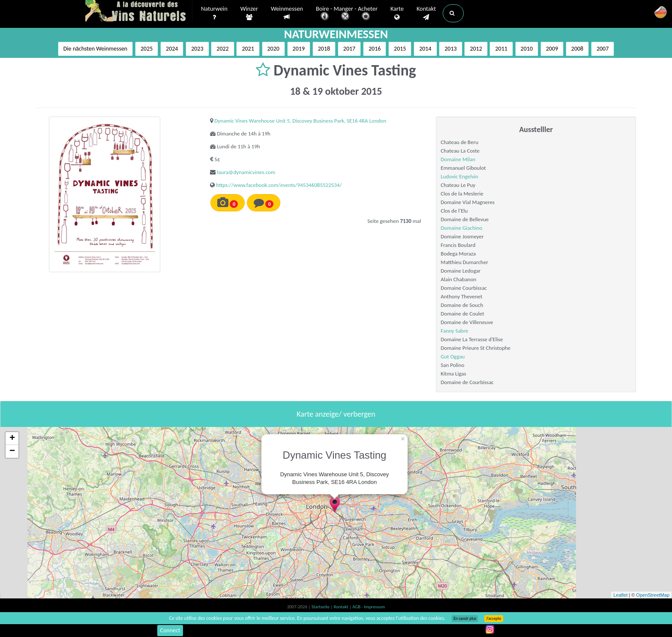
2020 (273, 49)
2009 (552, 49)
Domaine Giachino (461, 228)
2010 (527, 49)
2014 (425, 49)
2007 (603, 49)
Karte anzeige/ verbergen (336, 414)
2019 (299, 49)
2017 (349, 49)
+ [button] (12, 439)
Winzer (249, 13)
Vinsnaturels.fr (139, 12)
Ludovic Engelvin (459, 176)
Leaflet (620, 595)
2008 (577, 49)
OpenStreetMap (653, 595)
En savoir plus (465, 619)
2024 (172, 49)
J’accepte (493, 619)
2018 (324, 49)
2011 (501, 49)
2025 (147, 49)
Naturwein (214, 13)
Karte (397, 13)
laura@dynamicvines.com (246, 172)
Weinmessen (287, 13)
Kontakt (426, 13)
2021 (248, 49)
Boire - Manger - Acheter (347, 14)
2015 (400, 49)
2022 (222, 49)
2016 (375, 49)
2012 (476, 49)
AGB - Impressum (369, 607)
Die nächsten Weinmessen (96, 49)
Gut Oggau (453, 356)
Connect (170, 630)
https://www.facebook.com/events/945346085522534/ (279, 185)
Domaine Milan (458, 159)
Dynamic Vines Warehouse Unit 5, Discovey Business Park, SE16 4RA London (300, 121)
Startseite (321, 607)
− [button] (12, 451)
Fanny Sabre (454, 331)
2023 (197, 49)
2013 (450, 49)
